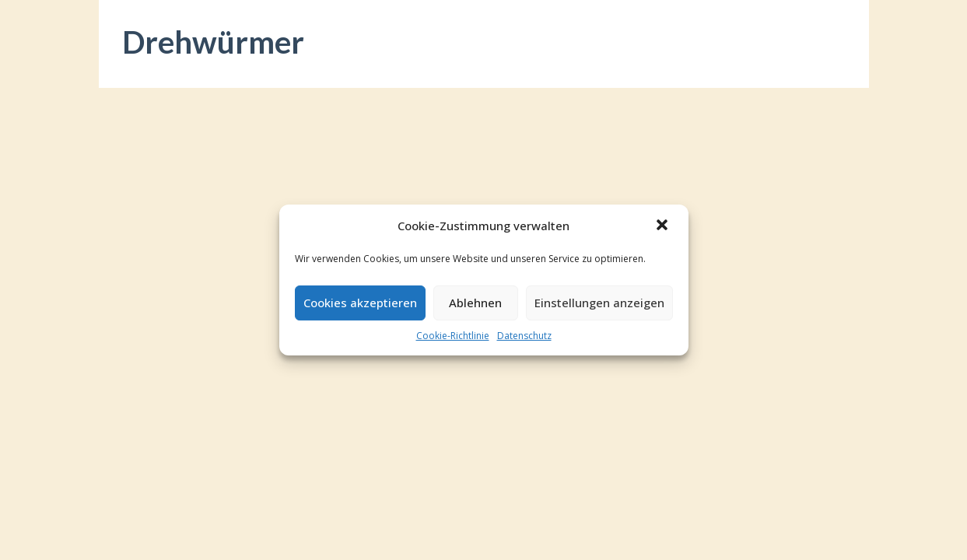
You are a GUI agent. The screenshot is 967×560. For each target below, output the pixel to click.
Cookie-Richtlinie (453, 336)
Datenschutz (524, 336)
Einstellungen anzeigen (599, 303)
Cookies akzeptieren (360, 303)
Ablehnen (475, 303)
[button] (664, 226)
